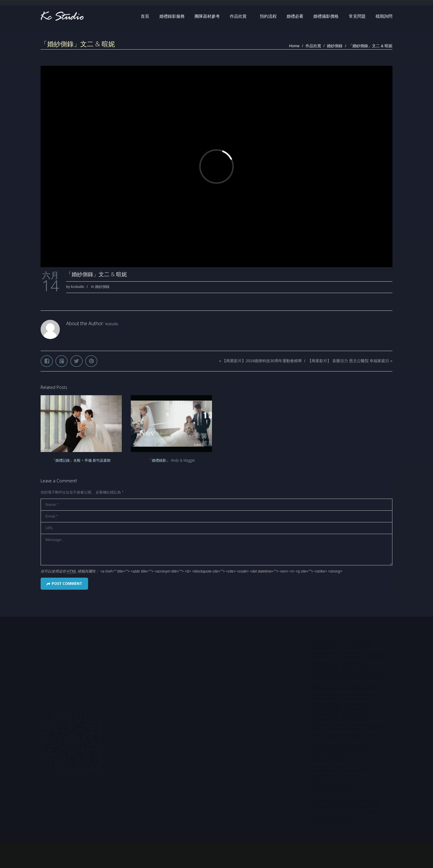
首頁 (145, 16)
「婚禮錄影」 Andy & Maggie (172, 460)
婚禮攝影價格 (326, 16)
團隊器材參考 (207, 16)
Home (295, 46)
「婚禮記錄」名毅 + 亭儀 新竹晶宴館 (81, 460)
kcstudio (78, 287)
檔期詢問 (384, 16)
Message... (216, 550)
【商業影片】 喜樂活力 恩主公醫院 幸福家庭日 (348, 361)
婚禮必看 (295, 16)
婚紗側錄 (335, 46)
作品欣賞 (238, 16)
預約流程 (268, 16)
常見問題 (357, 16)
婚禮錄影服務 (172, 16)
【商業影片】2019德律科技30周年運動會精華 (262, 361)
